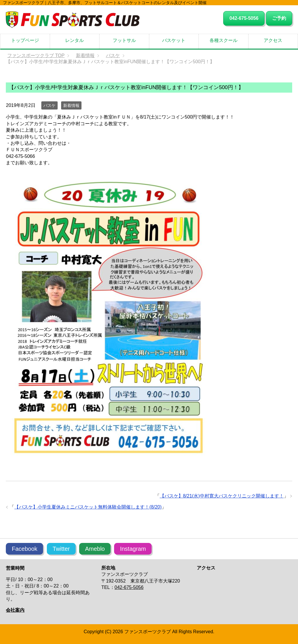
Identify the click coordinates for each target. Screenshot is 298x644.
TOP (36, 55)
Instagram (133, 549)
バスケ (49, 105)
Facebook (24, 549)
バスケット (174, 40)
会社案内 (15, 610)
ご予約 (279, 18)
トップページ (25, 40)
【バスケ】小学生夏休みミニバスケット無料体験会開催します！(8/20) (88, 507)
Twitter (61, 549)
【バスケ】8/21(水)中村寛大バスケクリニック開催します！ (222, 496)
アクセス (273, 40)
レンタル (74, 40)
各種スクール (223, 40)
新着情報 (71, 105)
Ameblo (95, 549)
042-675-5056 (244, 18)
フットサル (124, 40)
